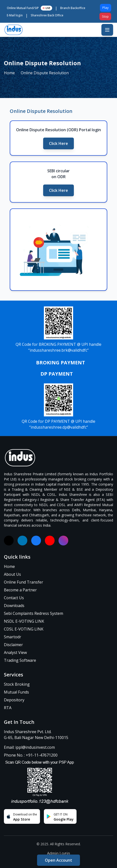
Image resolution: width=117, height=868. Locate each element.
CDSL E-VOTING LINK (24, 629)
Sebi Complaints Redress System (34, 613)
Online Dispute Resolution (45, 73)
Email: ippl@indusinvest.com (29, 747)
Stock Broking (17, 684)
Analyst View (15, 652)
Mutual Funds (16, 692)
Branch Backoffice (73, 8)
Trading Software (20, 660)
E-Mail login (15, 15)
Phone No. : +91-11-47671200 (31, 755)
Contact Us (14, 598)
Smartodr (13, 637)
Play (106, 8)
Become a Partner (20, 590)
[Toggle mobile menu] (107, 30)
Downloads (14, 606)
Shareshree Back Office (47, 15)
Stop (105, 16)
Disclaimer (13, 645)
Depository (14, 700)
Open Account (58, 860)
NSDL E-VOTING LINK (24, 621)
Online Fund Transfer (24, 582)
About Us (12, 574)
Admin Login (58, 853)
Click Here (58, 143)
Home (9, 73)
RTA (8, 708)
